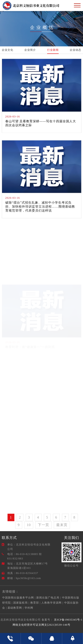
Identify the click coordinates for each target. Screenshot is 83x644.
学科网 (29, 608)
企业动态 (75, 50)
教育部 (35, 603)
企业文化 (8, 50)
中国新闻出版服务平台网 (18, 598)
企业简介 (30, 50)
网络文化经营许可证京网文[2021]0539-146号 (41, 625)
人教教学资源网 (51, 603)
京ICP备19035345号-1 (68, 620)
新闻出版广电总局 (48, 598)
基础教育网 (15, 608)
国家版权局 (20, 603)
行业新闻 (53, 50)
